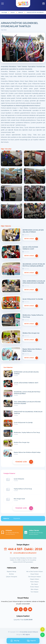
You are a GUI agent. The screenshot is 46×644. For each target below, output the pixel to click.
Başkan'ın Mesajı (11, 572)
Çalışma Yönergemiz (12, 577)
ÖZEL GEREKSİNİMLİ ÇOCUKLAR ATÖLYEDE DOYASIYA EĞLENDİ (34, 282)
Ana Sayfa (4, 13)
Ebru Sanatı (35, 584)
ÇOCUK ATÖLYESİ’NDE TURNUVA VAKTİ (30, 248)
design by (23, 635)
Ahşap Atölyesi (35, 574)
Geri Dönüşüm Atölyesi (35, 577)
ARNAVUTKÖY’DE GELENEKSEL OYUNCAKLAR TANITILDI (36, 13)
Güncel (13, 13)
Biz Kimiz (12, 574)
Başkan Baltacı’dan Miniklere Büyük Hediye (32, 350)
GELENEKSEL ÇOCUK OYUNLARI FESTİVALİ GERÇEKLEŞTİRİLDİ (34, 265)
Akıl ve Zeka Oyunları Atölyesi (35, 572)
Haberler (21, 13)
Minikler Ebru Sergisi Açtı (31, 333)
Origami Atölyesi (35, 579)
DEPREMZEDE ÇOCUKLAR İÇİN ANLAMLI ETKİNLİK (33, 231)
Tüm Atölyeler (34, 592)
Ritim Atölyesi (35, 589)
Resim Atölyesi (34, 582)
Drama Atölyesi (34, 587)
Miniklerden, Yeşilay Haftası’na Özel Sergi (33, 316)
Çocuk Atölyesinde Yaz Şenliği (33, 299)
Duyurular (17, 518)
